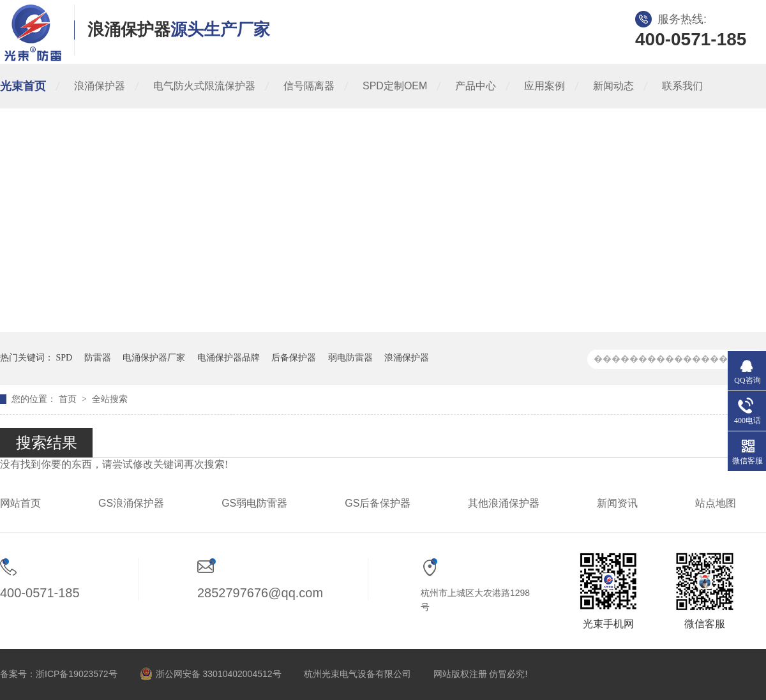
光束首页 (23, 86)
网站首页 (20, 503)
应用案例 (544, 86)
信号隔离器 (309, 86)
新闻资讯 (617, 503)
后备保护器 (294, 358)
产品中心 (476, 86)
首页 (69, 399)
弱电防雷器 (350, 358)
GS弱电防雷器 (254, 503)
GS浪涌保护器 (131, 503)
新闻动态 (613, 86)
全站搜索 (110, 399)
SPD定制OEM (395, 86)
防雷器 (98, 358)
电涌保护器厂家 (154, 358)
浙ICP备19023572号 (77, 674)
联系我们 (682, 86)
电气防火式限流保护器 (204, 86)
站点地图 (716, 503)
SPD (64, 358)
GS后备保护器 (378, 503)
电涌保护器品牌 (229, 358)
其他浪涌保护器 (504, 503)
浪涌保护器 (100, 86)
